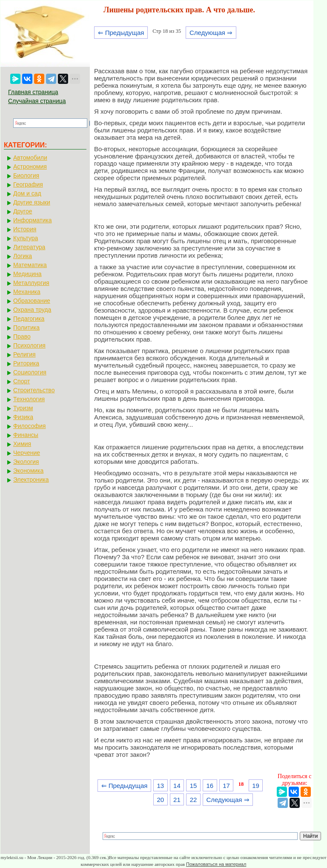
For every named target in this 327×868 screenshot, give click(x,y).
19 (256, 786)
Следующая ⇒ (211, 33)
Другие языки (32, 202)
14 (177, 786)
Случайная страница (37, 101)
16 (210, 786)
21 (177, 800)
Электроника (31, 480)
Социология (30, 372)
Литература (29, 247)
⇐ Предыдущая (121, 33)
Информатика (32, 220)
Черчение (27, 453)
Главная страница (33, 92)
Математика (30, 265)
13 (160, 786)
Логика (23, 256)
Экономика (28, 471)
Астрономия (30, 167)
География (28, 184)
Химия (22, 444)
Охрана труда (32, 310)
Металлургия (31, 283)
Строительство (34, 390)
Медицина (27, 274)
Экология (26, 462)
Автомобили (30, 158)
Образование (32, 301)
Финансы (26, 435)
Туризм (23, 408)
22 (194, 800)
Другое (23, 211)
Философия (29, 426)
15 (194, 786)
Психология (29, 345)
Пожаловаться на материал (216, 864)
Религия (24, 354)
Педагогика (29, 319)
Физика (23, 417)
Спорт (22, 381)
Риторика (26, 363)
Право (22, 336)
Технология (29, 399)
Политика (26, 328)
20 (160, 800)
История (25, 229)
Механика (27, 292)
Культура (26, 238)
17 (226, 786)
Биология (26, 175)
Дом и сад (27, 193)
